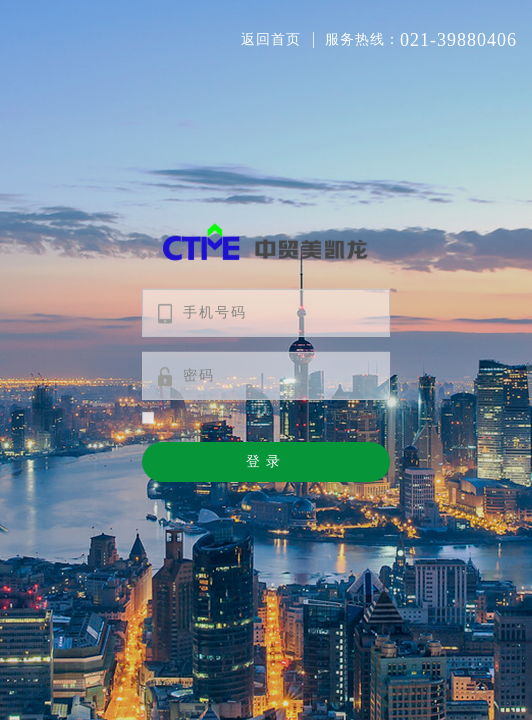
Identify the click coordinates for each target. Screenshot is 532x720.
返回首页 (271, 39)
